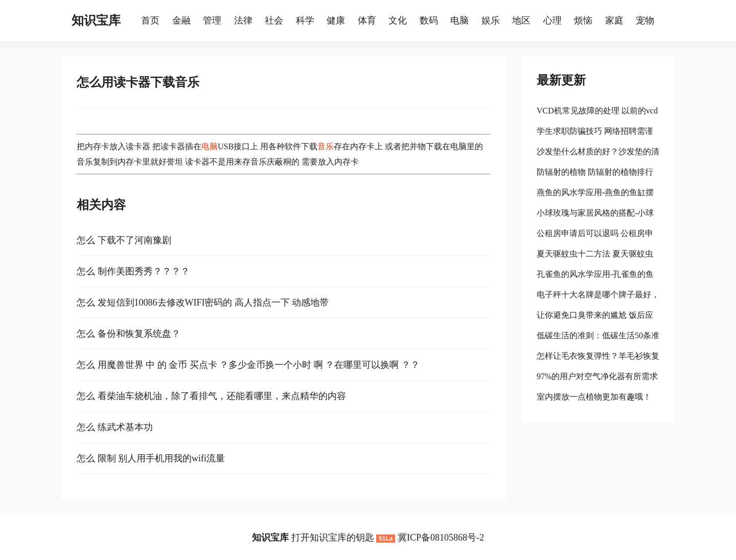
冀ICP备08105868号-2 (441, 538)
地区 (521, 20)
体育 (367, 20)
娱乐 (491, 20)
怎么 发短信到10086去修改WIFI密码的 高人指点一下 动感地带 (203, 302)
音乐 (326, 146)
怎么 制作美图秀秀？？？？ (133, 271)
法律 (243, 20)
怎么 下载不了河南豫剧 (124, 240)
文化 (398, 20)
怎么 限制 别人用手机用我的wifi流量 (151, 458)
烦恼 (583, 20)
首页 (150, 20)
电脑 (459, 20)
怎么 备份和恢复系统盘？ (129, 334)
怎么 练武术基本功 (115, 427)
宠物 (645, 20)
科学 (305, 20)
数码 (429, 20)
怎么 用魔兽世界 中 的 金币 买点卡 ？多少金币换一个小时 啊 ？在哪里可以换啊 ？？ (248, 365)
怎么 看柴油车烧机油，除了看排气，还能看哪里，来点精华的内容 (211, 396)
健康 (336, 20)
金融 (181, 20)
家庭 (614, 20)
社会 (274, 20)
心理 (553, 20)
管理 (212, 20)
